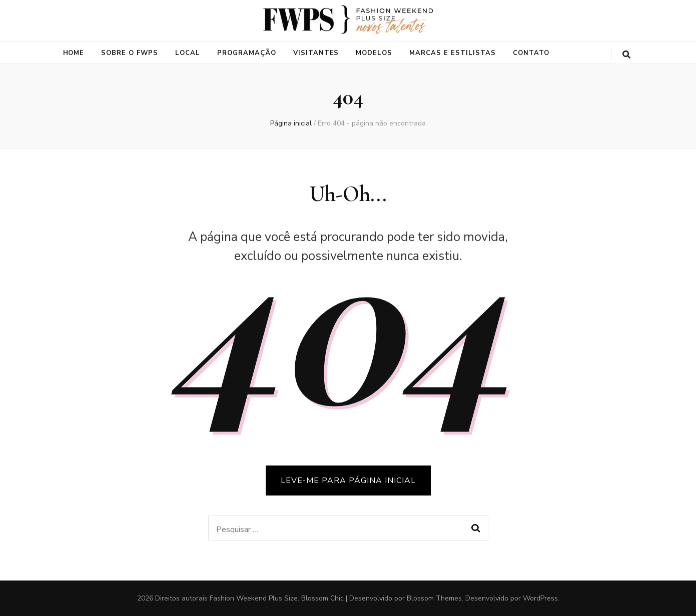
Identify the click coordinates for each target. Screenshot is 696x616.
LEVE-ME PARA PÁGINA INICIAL (348, 480)
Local (188, 53)
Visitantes (316, 53)
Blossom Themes (434, 598)
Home (74, 53)
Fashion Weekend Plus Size (254, 598)
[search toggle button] (626, 55)
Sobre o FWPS (130, 53)
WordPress (540, 598)
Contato (531, 53)
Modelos (374, 53)
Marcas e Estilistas (453, 53)
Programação (247, 53)
